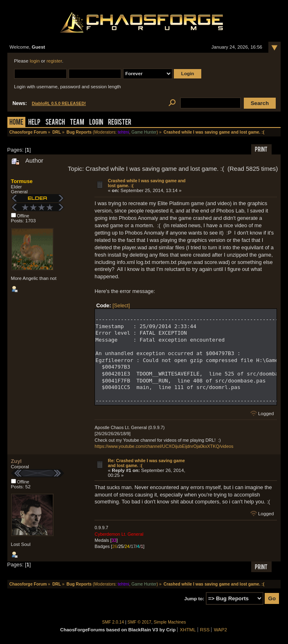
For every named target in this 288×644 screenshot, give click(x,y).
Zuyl (16, 461)
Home (16, 123)
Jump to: (195, 599)
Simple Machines (170, 622)
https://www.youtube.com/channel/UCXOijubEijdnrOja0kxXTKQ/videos (164, 446)
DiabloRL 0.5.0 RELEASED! (59, 104)
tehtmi (124, 132)
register (54, 61)
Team (77, 123)
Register (120, 123)
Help (34, 123)
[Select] (121, 305)
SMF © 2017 (139, 622)
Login (96, 123)
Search (55, 123)
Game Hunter (144, 132)
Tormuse (22, 181)
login (35, 61)
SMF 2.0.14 (113, 622)
